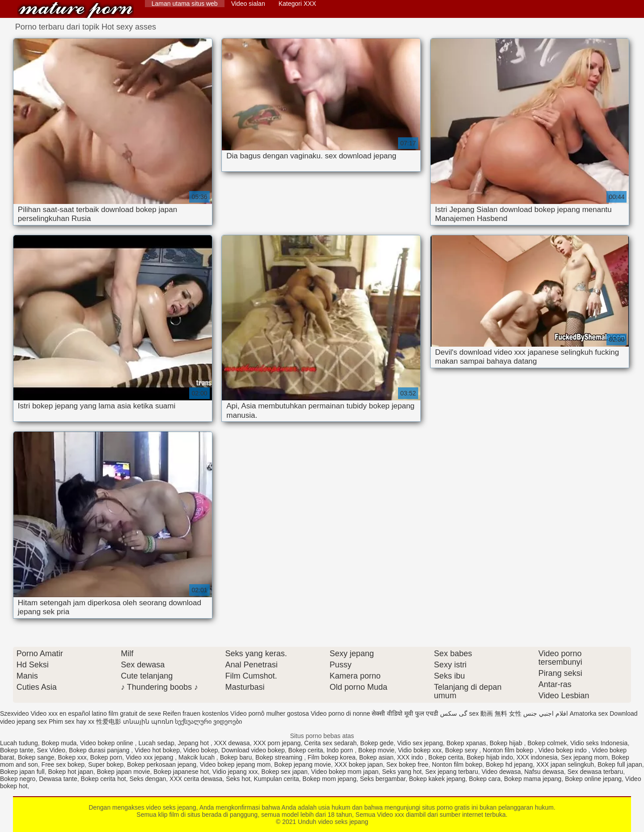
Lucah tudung (19, 743)
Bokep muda (59, 743)
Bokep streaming (280, 757)
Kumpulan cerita (276, 779)
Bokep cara (485, 779)
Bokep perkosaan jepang (162, 764)
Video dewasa (501, 772)
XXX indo (411, 757)
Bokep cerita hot (104, 779)
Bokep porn (106, 757)
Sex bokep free (407, 764)
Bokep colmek (547, 743)
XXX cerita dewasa (196, 779)
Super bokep (106, 764)
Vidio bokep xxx (420, 750)
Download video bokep (253, 750)
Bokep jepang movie (303, 764)
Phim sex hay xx (72, 722)
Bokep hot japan (70, 772)
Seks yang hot (402, 772)
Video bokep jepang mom (235, 764)
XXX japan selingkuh (565, 764)
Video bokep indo (563, 750)
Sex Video (51, 750)
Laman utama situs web (185, 4)
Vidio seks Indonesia (599, 743)
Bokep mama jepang (533, 779)
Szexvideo (15, 713)
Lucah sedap (157, 743)
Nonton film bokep (509, 750)
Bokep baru (236, 757)
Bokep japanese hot (181, 772)
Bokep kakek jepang (437, 779)
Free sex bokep (63, 764)
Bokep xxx (72, 757)
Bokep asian (376, 757)
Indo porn (341, 750)
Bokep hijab (507, 743)
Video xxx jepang (150, 757)
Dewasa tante (58, 779)
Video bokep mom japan (345, 772)
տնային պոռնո (148, 722)
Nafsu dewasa (544, 772)
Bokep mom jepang (329, 779)
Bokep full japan (620, 764)
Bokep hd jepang (509, 764)
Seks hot (238, 779)
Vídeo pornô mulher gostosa (270, 713)
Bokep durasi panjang (100, 750)
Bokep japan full (22, 772)
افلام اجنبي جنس (546, 713)
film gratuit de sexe (135, 713)
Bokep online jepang (593, 779)
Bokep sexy (462, 750)
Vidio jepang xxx (235, 772)
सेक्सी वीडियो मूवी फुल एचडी (405, 713)
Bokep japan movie (123, 772)
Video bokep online (108, 743)
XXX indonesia (537, 757)
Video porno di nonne (341, 713)
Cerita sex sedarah (330, 743)
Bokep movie (376, 750)
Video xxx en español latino (68, 713)
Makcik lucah (197, 757)
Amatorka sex (589, 713)
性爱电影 (109, 722)
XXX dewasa (232, 743)
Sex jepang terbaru (452, 772)
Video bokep (201, 750)
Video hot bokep (157, 750)
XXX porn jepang (277, 743)
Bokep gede (377, 743)
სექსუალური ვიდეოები (208, 722)
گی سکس (454, 713)
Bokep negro (18, 779)
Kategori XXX (297, 4)
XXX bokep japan (359, 764)
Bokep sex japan (284, 772)
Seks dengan (148, 779)
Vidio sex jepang (420, 743)
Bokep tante (17, 750)
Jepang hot (194, 743)
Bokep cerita (306, 750)
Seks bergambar (383, 779)
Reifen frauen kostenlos (196, 713)
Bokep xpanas (466, 743)
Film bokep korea (332, 757)
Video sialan (248, 4)
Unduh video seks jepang (76, 10)
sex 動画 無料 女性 (495, 713)
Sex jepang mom (584, 757)
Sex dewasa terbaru (595, 772)
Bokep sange (36, 757)
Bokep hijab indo (490, 757)
